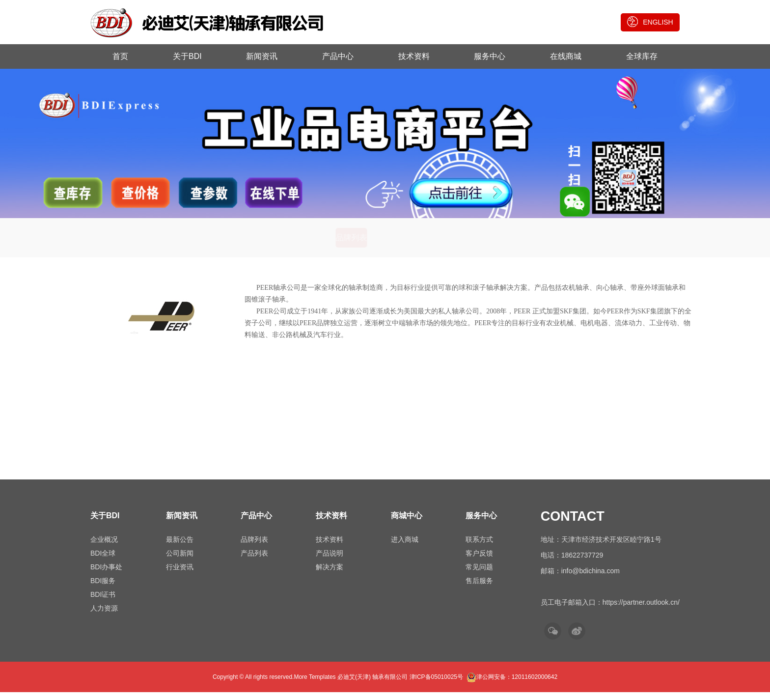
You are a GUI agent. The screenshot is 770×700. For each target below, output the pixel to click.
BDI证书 (103, 602)
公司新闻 (180, 561)
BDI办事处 (106, 575)
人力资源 (104, 616)
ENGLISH (650, 22)
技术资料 (414, 56)
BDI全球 (103, 561)
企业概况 (104, 547)
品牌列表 (352, 245)
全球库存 (642, 56)
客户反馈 (479, 561)
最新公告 (180, 547)
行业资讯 (180, 575)
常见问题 (479, 575)
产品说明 (330, 561)
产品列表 (418, 245)
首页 (120, 56)
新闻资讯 (262, 56)
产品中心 (338, 56)
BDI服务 (103, 588)
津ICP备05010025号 (436, 685)
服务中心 (490, 56)
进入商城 (405, 547)
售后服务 (479, 588)
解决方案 (330, 575)
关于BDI (187, 56)
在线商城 (566, 56)
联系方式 (479, 547)
